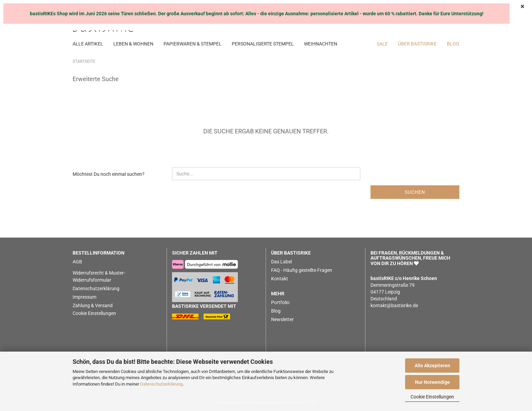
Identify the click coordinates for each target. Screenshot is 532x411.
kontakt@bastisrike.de (394, 305)
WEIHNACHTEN (321, 44)
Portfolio (280, 302)
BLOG (453, 44)
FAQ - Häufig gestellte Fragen (302, 270)
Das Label (281, 262)
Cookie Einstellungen (432, 397)
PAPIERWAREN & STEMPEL (193, 44)
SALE (382, 44)
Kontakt (280, 279)
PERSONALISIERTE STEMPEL (263, 44)
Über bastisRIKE (417, 44)
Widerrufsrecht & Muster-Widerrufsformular (99, 276)
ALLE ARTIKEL (88, 44)
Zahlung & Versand (93, 305)
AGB (77, 262)
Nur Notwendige (432, 382)
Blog (276, 311)
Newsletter (282, 319)
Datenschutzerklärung (161, 384)
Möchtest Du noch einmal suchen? (109, 174)
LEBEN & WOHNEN (133, 44)
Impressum (84, 297)
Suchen (415, 192)
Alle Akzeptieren (432, 366)
